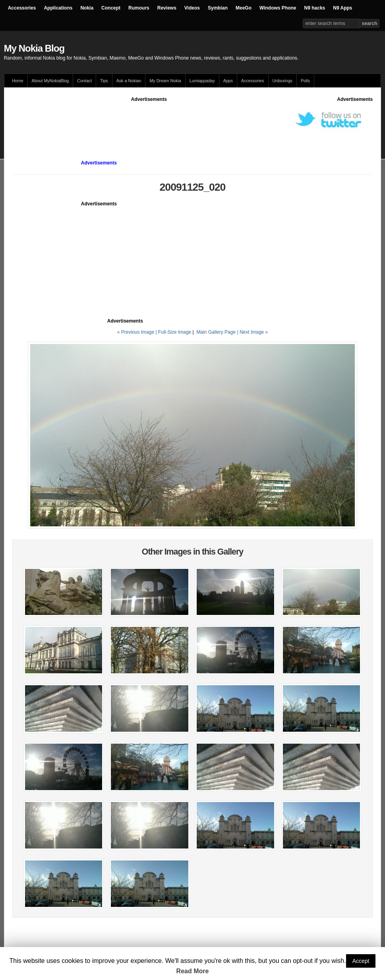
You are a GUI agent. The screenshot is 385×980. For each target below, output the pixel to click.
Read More (193, 971)
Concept (111, 8)
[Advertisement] (157, 121)
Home (17, 81)
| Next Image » (252, 332)
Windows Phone (278, 8)
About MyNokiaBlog (50, 81)
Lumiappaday (202, 81)
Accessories (22, 8)
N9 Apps (342, 8)
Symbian (218, 8)
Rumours (139, 8)
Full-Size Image (175, 332)
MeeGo (244, 8)
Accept (361, 961)
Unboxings (282, 81)
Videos (192, 8)
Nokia (87, 8)
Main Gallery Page (216, 332)
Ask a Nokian (129, 81)
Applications (58, 8)
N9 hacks (315, 8)
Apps (228, 81)
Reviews (167, 8)
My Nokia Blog (34, 48)
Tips (104, 81)
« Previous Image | (138, 332)
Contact (84, 81)
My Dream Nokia (165, 81)
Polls (305, 81)
